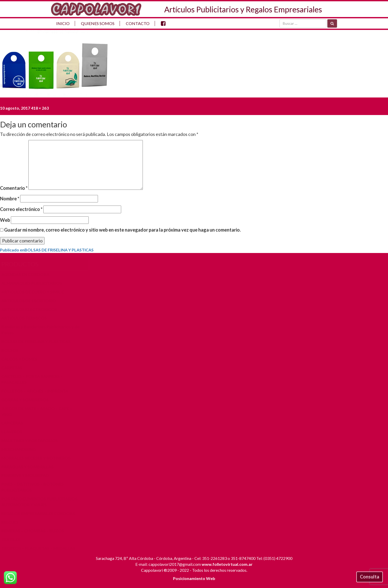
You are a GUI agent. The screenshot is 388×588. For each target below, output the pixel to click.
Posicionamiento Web (194, 578)
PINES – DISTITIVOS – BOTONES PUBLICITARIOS (35, 487)
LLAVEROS (14, 432)
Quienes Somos (98, 23)
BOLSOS (12, 350)
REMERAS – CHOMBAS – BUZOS (35, 531)
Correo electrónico (21, 209)
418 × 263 (40, 108)
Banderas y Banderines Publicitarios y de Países (43, 330)
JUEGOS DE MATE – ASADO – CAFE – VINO (39, 411)
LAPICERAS (15, 423)
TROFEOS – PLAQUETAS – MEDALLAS (41, 548)
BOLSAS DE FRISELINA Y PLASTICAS (38, 341)
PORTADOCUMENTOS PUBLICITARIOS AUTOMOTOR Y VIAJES (42, 502)
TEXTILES (13, 539)
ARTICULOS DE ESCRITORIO (31, 301)
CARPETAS (14, 368)
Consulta (370, 577)
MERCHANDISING (21, 449)
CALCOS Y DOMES (22, 359)
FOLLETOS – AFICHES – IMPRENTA (37, 391)
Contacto (138, 23)
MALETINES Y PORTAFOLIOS (32, 440)
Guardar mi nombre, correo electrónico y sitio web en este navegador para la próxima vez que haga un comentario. (122, 230)
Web (5, 220)
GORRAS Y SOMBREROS (27, 400)
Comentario (14, 188)
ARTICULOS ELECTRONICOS (32, 309)
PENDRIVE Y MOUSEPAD (28, 475)
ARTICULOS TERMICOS (27, 318)
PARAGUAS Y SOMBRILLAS (30, 467)
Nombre (10, 199)
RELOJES (12, 522)
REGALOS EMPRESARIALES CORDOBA (41, 513)
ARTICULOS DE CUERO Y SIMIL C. (36, 292)
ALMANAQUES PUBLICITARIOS (34, 283)
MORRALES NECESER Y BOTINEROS (38, 458)
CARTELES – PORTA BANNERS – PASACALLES (35, 379)
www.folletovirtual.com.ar (227, 564)
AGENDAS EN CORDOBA (28, 274)
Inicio (63, 23)
